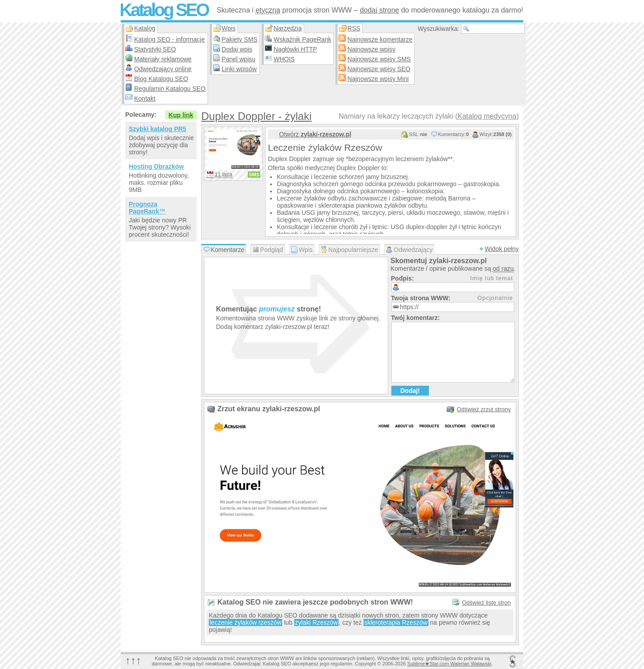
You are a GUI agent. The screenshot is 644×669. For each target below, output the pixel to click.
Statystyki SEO (155, 49)
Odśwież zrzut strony (484, 409)
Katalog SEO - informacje (169, 39)
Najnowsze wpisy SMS (379, 59)
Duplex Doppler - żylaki (256, 116)
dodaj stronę (379, 10)
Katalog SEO (164, 10)
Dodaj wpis (237, 49)
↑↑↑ (133, 660)
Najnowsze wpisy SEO (379, 69)
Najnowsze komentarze (380, 39)
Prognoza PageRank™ (147, 208)
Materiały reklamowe (163, 59)
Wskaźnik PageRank (303, 39)
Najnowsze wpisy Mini (378, 79)
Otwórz (315, 134)
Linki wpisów (239, 69)
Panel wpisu (239, 59)
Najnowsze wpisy (371, 49)
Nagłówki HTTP (295, 49)
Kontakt (145, 98)
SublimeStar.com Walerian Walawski (449, 664)
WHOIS (284, 59)
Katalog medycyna (487, 116)
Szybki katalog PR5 (157, 129)
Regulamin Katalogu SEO (170, 89)
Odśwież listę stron (486, 603)
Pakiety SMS (240, 39)
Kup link (181, 115)
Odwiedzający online (163, 69)
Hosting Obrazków (156, 166)
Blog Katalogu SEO (161, 79)
